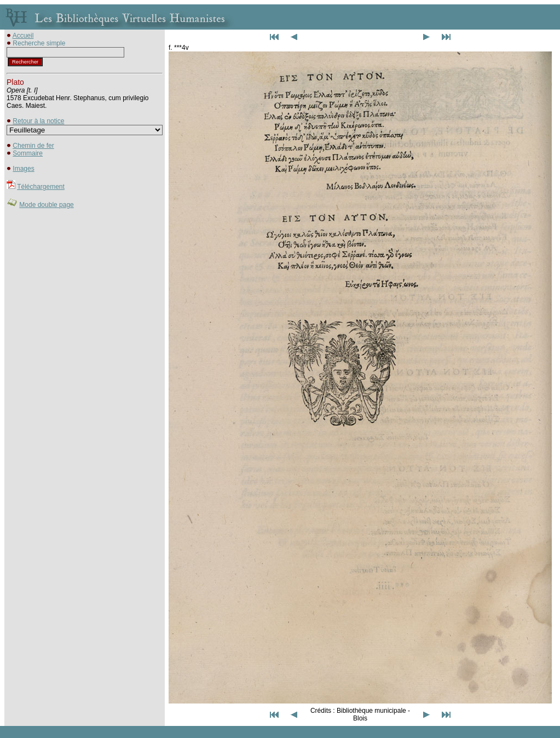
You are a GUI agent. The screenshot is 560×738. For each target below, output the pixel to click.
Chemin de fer (33, 146)
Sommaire (28, 153)
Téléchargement (41, 187)
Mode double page (46, 205)
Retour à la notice (38, 121)
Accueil (23, 36)
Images (23, 169)
